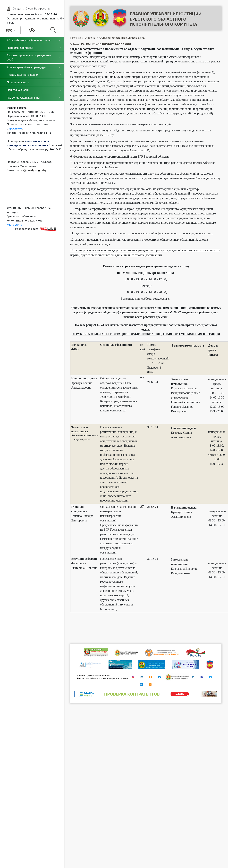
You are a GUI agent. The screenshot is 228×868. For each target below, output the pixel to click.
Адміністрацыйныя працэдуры (27, 67)
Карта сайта (14, 225)
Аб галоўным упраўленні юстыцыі (29, 40)
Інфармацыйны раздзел (23, 75)
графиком (16, 128)
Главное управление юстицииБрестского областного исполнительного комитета (166, 19)
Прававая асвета (18, 82)
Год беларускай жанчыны (23, 98)
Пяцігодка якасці (18, 90)
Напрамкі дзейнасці (20, 48)
